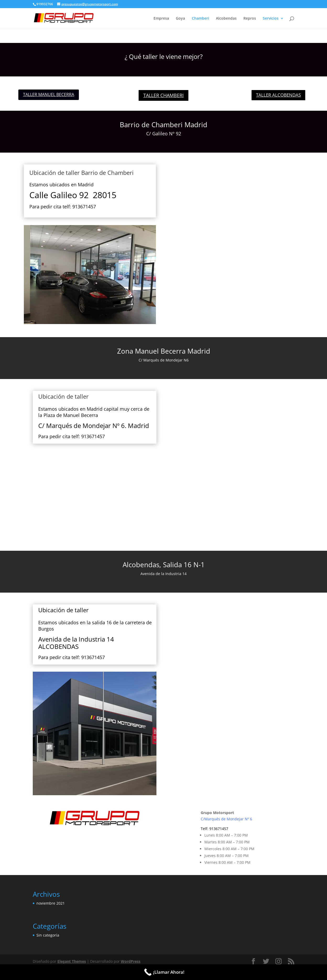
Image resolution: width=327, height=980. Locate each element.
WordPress (131, 961)
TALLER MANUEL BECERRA (49, 94)
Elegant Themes (72, 961)
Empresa (161, 19)
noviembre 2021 (51, 903)
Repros (250, 19)
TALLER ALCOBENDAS (278, 95)
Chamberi (200, 19)
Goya (180, 19)
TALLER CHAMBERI (163, 95)
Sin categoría (48, 935)
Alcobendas (226, 19)
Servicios (271, 19)
